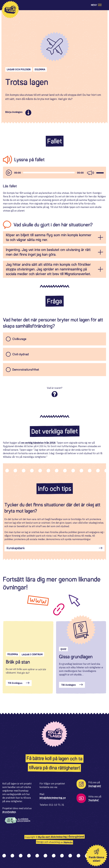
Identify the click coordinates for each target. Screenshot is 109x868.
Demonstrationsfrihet (26, 370)
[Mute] (90, 173)
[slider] (49, 173)
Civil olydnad (21, 354)
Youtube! (94, 800)
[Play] (9, 173)
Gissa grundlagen (76, 657)
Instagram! (95, 786)
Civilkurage (19, 339)
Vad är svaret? (55, 388)
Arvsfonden (9, 812)
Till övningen (15, 683)
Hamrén (68, 842)
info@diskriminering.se (53, 798)
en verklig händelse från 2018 (38, 443)
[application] (55, 173)
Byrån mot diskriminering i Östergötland (61, 837)
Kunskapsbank (16, 548)
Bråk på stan (18, 662)
